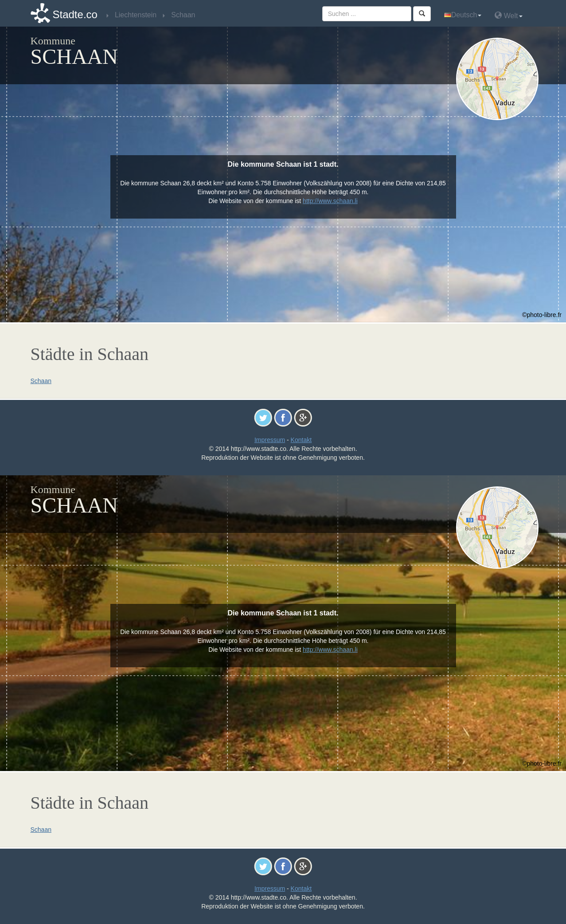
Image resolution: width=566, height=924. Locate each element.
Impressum (270, 440)
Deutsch (463, 15)
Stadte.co (75, 14)
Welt (508, 15)
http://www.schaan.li (330, 201)
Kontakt (301, 440)
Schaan (41, 381)
